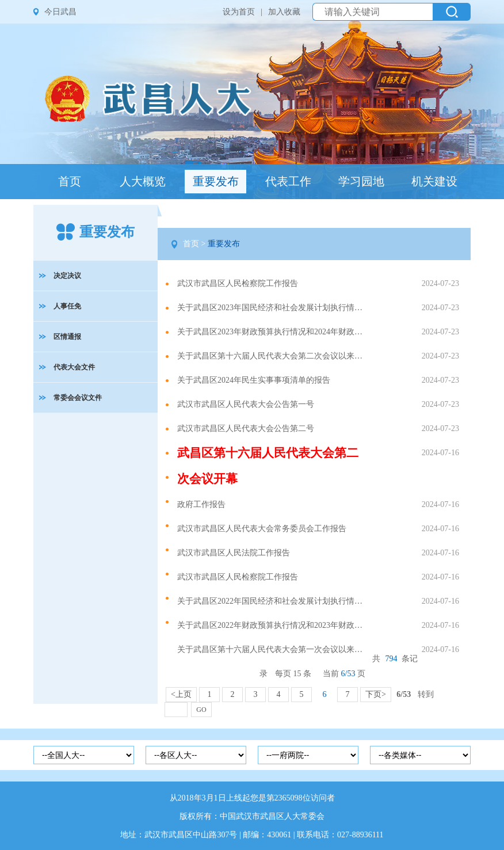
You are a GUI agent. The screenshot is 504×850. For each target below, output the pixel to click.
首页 (70, 181)
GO (201, 710)
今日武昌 (60, 12)
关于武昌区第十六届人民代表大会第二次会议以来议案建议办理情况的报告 (273, 356)
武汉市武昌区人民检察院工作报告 (238, 283)
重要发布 (216, 181)
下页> (376, 694)
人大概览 (143, 181)
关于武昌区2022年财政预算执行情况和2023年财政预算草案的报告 (273, 625)
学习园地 (361, 181)
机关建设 (434, 181)
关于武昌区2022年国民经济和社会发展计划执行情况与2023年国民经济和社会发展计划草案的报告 (273, 601)
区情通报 (67, 337)
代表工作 (288, 181)
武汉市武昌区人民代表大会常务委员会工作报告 (262, 529)
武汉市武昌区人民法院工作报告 (234, 553)
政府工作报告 (201, 504)
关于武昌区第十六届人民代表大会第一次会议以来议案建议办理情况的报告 (273, 649)
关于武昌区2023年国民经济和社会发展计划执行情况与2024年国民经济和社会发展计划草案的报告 (273, 308)
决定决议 (67, 276)
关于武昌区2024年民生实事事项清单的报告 (254, 380)
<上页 (181, 694)
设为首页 (239, 12)
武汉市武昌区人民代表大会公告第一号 (246, 404)
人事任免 (67, 306)
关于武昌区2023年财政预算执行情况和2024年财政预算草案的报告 (273, 332)
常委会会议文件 (78, 398)
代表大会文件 (74, 367)
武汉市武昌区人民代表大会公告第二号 (246, 428)
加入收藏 (284, 12)
